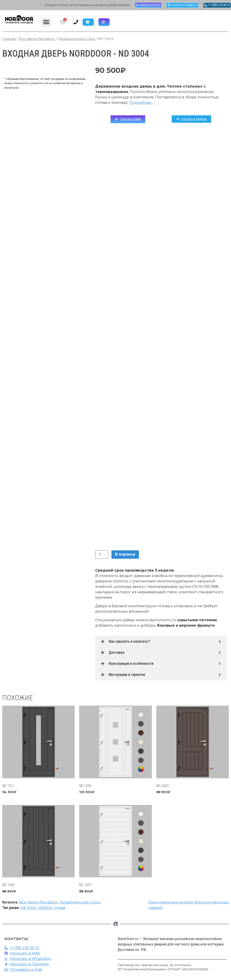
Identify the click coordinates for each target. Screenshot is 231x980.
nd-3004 (28, 908)
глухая (60, 908)
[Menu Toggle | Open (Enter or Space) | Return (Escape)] (79, 22)
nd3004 (45, 908)
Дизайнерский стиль (76, 39)
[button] (46, 22)
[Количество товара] (102, 555)
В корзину (125, 555)
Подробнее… (141, 103)
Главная (9, 39)
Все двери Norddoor (37, 39)
